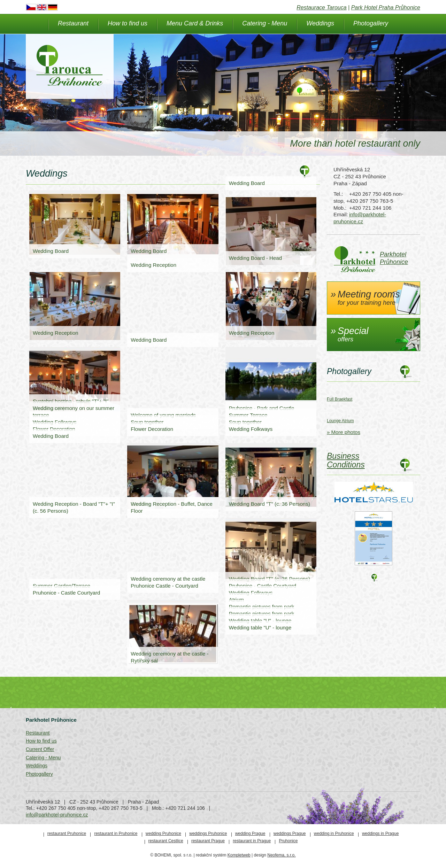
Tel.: (338, 194)
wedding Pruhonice (163, 834)
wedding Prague (250, 834)
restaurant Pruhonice (67, 834)
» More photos (344, 432)
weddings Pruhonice (208, 834)
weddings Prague (290, 834)
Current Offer (40, 749)
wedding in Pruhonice (334, 834)
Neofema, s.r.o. (281, 855)
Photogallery (371, 23)
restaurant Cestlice (166, 841)
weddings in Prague (380, 834)
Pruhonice (288, 841)
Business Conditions (346, 460)
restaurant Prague (208, 841)
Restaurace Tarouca (322, 7)
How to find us (128, 23)
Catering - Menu (265, 23)
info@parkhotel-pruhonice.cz (57, 815)
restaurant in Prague (252, 841)
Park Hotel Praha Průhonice (386, 7)
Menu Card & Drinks (195, 23)
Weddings (320, 23)
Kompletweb (239, 855)
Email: (340, 214)
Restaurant (73, 23)
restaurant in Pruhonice (116, 834)
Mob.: (340, 208)
